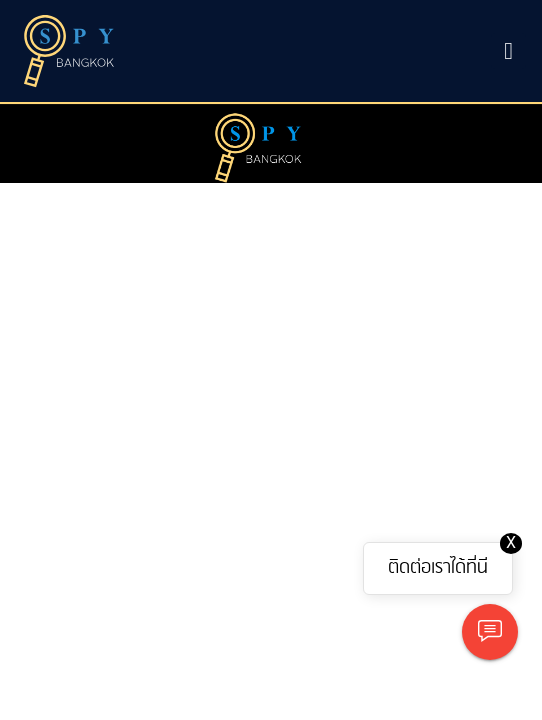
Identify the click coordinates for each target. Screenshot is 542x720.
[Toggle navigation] (508, 51)
